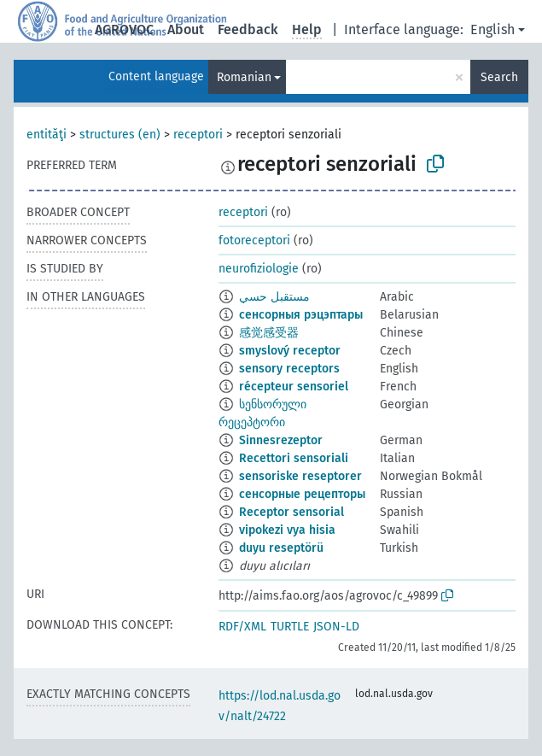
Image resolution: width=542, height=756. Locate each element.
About (186, 29)
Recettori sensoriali (294, 458)
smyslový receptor (290, 351)
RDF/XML (242, 627)
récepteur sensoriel (294, 387)
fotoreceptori (254, 240)
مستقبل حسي (274, 297)
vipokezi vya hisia (287, 530)
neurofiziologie (259, 269)
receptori (198, 135)
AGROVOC (124, 29)
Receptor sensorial (291, 512)
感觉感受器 (269, 333)
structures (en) (120, 135)
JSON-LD (336, 627)
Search (499, 77)
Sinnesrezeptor (281, 440)
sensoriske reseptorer (300, 476)
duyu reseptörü (281, 548)
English (492, 29)
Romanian (244, 77)
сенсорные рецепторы (302, 494)
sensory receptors (289, 369)
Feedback (248, 29)
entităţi (47, 135)
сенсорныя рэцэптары (301, 315)
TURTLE (290, 627)
